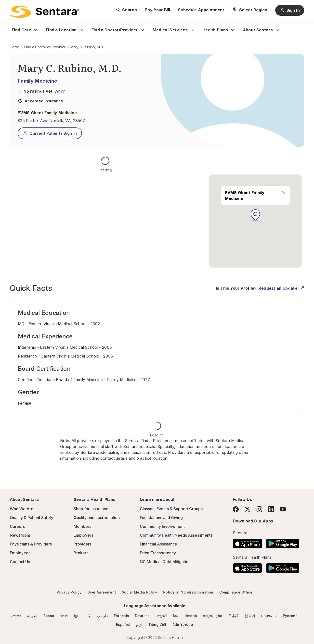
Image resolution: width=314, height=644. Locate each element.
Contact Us (20, 562)
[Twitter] (248, 509)
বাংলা (64, 616)
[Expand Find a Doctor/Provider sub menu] (142, 30)
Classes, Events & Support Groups (171, 509)
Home (15, 47)
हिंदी (176, 616)
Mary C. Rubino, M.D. (87, 47)
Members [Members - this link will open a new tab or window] (82, 526)
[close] (283, 192)
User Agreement (102, 592)
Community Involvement (162, 526)
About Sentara (258, 30)
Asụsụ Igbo (213, 616)
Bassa (49, 616)
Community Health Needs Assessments (176, 535)
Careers (17, 526)
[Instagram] (259, 509)
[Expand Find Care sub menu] (36, 30)
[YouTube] (283, 509)
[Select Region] (250, 10)
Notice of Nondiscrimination (188, 592)
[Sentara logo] (44, 12)
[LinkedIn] (271, 509)
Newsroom (20, 535)
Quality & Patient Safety (32, 518)
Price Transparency (158, 553)
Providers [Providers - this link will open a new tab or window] (83, 544)
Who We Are (22, 509)
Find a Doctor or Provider (45, 47)
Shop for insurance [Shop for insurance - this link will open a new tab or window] (91, 509)
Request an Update (281, 288)
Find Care (21, 30)
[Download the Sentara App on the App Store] (248, 542)
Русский (290, 616)
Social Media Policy (139, 592)
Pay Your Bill (157, 10)
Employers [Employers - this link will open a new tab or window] (83, 535)
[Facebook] (236, 509)
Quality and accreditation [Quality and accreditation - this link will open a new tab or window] (97, 518)
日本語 (233, 616)
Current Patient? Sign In (50, 133)
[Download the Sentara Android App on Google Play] (283, 542)
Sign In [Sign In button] (290, 10)
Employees (20, 553)
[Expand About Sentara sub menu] (277, 30)
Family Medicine (38, 81)
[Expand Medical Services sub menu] (192, 30)
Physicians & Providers (31, 544)
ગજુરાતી (162, 616)
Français (122, 616)
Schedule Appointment (201, 10)
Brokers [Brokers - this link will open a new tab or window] (81, 553)
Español (123, 625)
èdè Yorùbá (183, 625)
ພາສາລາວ (269, 616)
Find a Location (61, 30)
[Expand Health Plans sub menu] (233, 30)
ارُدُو (139, 625)
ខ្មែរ (76, 616)
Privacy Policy (69, 592)
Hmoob (191, 616)
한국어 (250, 616)
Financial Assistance (158, 544)
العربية (32, 616)
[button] (255, 215)
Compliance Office (236, 592)
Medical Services (170, 30)
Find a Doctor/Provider (115, 30)
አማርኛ (16, 616)
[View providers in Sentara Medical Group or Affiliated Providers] (59, 91)
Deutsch (142, 616)
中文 (88, 616)
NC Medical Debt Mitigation (165, 562)
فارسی (103, 616)
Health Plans (215, 30)
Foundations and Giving (161, 518)
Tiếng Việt (157, 625)
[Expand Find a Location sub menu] (81, 30)
